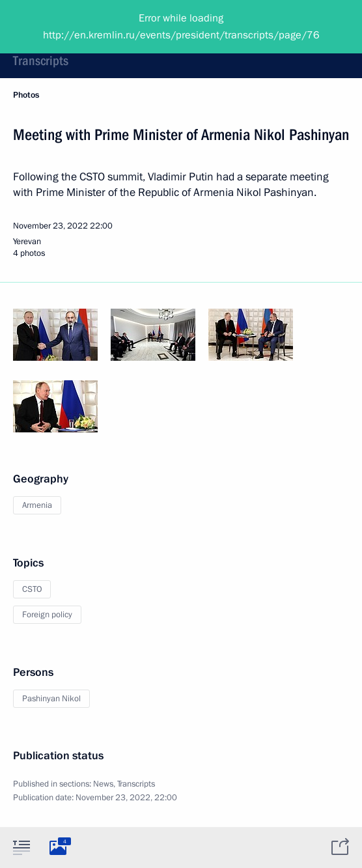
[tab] (21, 847)
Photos (26, 95)
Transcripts (41, 61)
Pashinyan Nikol (51, 699)
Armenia (37, 505)
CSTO (32, 589)
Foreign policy (47, 615)
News (103, 784)
